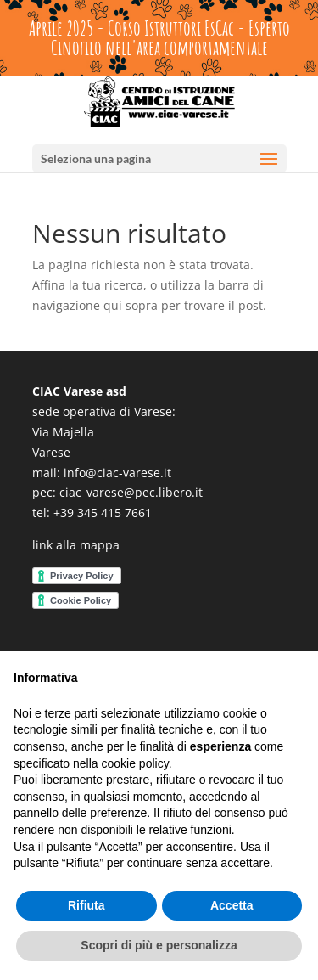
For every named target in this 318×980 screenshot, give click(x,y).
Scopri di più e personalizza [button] (159, 945)
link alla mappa (76, 545)
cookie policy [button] (135, 763)
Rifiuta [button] (86, 905)
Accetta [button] (232, 905)
